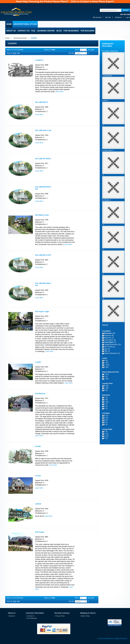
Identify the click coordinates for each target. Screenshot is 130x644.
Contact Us (31, 616)
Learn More (59, 92)
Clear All (105, 325)
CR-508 (38, 446)
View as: (10, 53)
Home (7, 38)
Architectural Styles (20, 38)
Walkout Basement (111, 353)
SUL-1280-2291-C (42, 102)
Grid (14, 53)
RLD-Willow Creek (42, 215)
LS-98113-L (39, 60)
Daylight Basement (111, 344)
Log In (128, 17)
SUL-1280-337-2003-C (43, 159)
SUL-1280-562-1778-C (43, 255)
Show (77, 50)
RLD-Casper (40, 532)
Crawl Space (109, 340)
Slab (106, 349)
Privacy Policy (60, 616)
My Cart (108, 17)
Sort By (71, 53)
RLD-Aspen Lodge (42, 312)
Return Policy (86, 616)
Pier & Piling (108, 347)
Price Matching (32, 618)
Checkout (118, 17)
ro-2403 (38, 362)
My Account (97, 17)
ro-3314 (38, 476)
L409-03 (38, 504)
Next (53, 50)
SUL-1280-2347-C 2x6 (43, 130)
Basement (108, 333)
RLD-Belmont (40, 394)
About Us (12, 616)
